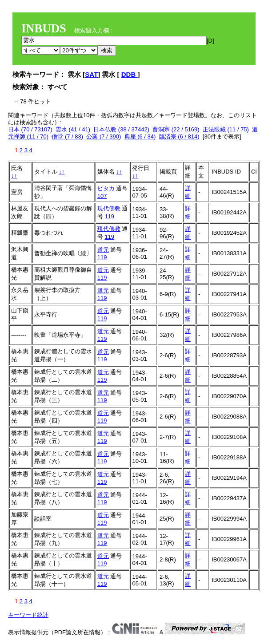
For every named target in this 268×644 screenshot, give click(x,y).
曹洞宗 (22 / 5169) (176, 129)
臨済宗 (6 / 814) (179, 136)
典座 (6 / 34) (140, 136)
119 (109, 216)
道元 (103, 250)
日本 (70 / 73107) (30, 129)
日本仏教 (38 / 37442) (121, 129)
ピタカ (106, 188)
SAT (91, 74)
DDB (130, 74)
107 (102, 196)
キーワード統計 (28, 615)
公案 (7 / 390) (104, 136)
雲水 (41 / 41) (73, 129)
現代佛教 (109, 208)
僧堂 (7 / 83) (67, 136)
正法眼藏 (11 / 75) (226, 129)
